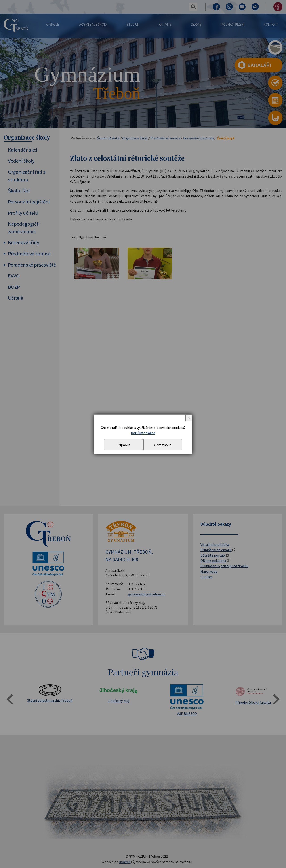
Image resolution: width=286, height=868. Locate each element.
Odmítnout (163, 445)
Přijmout (123, 445)
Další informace (143, 433)
